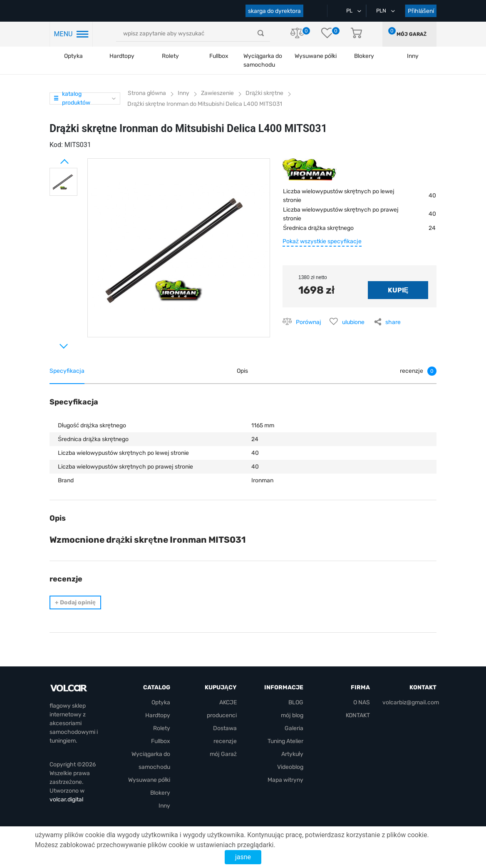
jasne (243, 857)
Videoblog (290, 767)
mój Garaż (412, 34)
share (393, 322)
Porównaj (309, 322)
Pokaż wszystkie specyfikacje (322, 241)
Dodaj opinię (75, 602)
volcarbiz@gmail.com (411, 702)
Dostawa (225, 728)
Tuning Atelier (285, 741)
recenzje (225, 741)
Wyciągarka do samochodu (263, 60)
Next (54, 343)
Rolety (170, 56)
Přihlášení (421, 11)
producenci (222, 715)
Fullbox (219, 56)
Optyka (73, 56)
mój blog (292, 715)
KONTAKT (358, 715)
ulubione (353, 322)
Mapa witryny (285, 780)
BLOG (296, 702)
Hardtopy (122, 56)
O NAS (362, 702)
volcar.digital (66, 799)
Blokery (160, 793)
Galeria (294, 728)
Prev (54, 158)
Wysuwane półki (316, 56)
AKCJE (228, 702)
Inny (164, 806)
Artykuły (292, 754)
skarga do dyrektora (274, 11)
